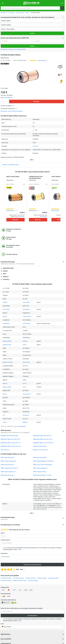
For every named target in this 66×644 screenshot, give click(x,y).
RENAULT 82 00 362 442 (40, 447)
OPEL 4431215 (5, 447)
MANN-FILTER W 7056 (20, 578)
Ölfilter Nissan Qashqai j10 (8, 459)
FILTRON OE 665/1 (54, 576)
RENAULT (6, 274)
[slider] (4, 527)
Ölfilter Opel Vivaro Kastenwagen (43, 462)
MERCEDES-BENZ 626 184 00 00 (10, 437)
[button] (62, 8)
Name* (3, 530)
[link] (62, 3)
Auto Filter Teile (20, 13)
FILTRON (35, 146)
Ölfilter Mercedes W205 (40, 455)
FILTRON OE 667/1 (6, 576)
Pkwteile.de (4, 13)
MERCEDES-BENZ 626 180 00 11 (43, 433)
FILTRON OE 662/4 (6, 578)
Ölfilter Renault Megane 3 (40, 466)
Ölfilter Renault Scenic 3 (8, 462)
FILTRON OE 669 (30, 576)
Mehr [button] (20, 547)
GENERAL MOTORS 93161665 (9, 433)
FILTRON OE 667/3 (18, 576)
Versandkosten (8, 97)
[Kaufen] (16, 217)
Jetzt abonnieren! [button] (32, 613)
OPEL (5, 271)
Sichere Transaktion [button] (7, 106)
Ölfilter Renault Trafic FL (40, 469)
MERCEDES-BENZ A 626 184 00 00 (43, 440)
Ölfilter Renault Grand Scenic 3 (10, 466)
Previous (2, 195)
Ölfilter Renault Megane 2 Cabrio (42, 473)
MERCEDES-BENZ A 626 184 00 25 (11, 444)
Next (63, 195)
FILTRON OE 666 (42, 576)
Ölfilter (27, 13)
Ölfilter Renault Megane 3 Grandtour (43, 459)
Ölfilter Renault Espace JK (8, 469)
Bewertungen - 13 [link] (12, 208)
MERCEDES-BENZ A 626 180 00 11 (11, 440)
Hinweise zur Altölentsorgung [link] (11, 162)
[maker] (32, 21)
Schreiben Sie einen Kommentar (32, 562)
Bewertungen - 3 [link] (34, 208)
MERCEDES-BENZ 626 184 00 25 (43, 437)
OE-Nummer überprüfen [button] (9, 108)
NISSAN (5, 268)
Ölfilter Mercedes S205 (7, 455)
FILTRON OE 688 (33, 578)
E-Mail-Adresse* (6, 537)
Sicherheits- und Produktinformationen (12, 111)
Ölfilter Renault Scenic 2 (8, 473)
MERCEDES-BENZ (8, 266)
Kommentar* (4, 551)
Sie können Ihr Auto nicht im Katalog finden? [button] (13, 49)
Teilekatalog (11, 13)
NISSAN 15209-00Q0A (40, 444)
